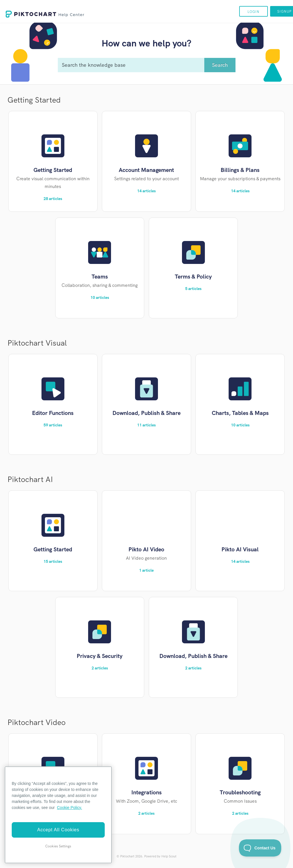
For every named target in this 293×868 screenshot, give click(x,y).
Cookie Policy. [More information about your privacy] (70, 808)
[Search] (220, 65)
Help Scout (169, 856)
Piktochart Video (36, 722)
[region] (58, 815)
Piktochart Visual (37, 343)
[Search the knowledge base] (146, 65)
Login (254, 12)
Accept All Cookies (58, 830)
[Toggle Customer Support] (260, 848)
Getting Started (34, 100)
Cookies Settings (58, 846)
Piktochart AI (30, 479)
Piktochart (127, 856)
